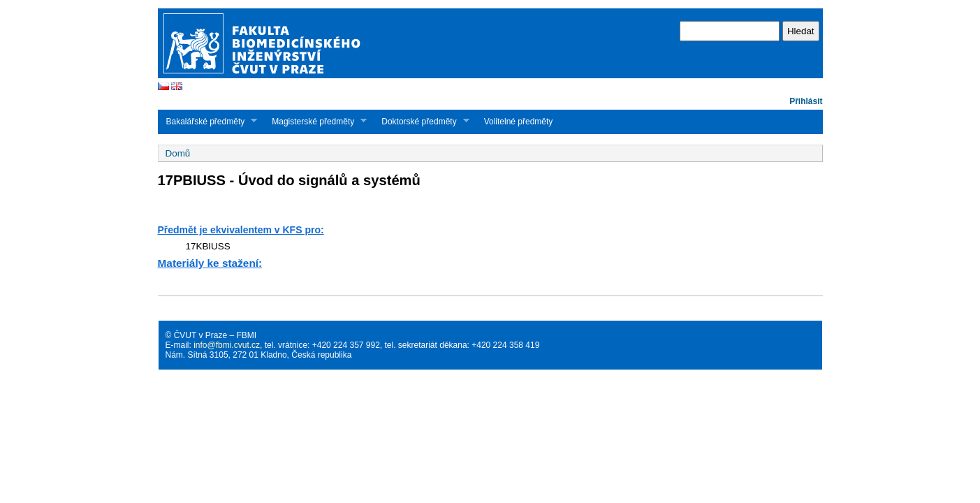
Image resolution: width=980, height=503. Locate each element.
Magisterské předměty (315, 121)
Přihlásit (806, 101)
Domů (178, 153)
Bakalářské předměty (208, 121)
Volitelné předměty (519, 122)
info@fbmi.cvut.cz (227, 345)
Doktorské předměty (421, 121)
